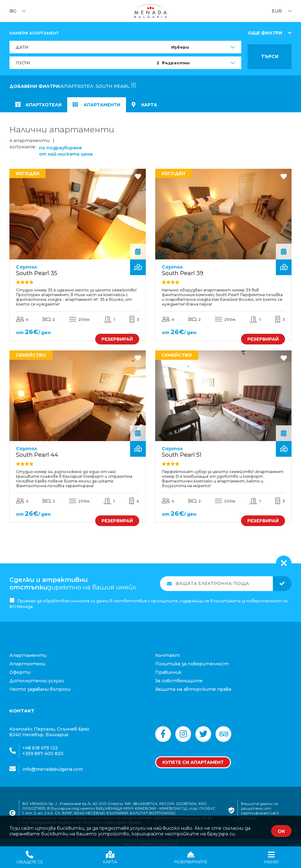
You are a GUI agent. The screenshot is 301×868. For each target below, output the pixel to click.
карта (149, 105)
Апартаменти (100, 105)
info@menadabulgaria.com (53, 764)
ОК (281, 831)
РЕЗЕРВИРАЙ (117, 334)
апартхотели (39, 105)
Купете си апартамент (193, 758)
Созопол (27, 262)
